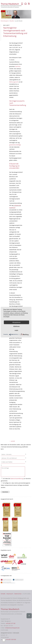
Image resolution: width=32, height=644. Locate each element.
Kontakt (3, 594)
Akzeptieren (16, 322)
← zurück (12, 441)
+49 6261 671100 (10, 623)
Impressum (10, 594)
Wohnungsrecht (14, 82)
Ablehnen (16, 326)
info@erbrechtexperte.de (12, 628)
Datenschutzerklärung (17, 479)
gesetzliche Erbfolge (15, 145)
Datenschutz (18, 594)
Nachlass (18, 66)
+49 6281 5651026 (11, 639)
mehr (16, 330)
